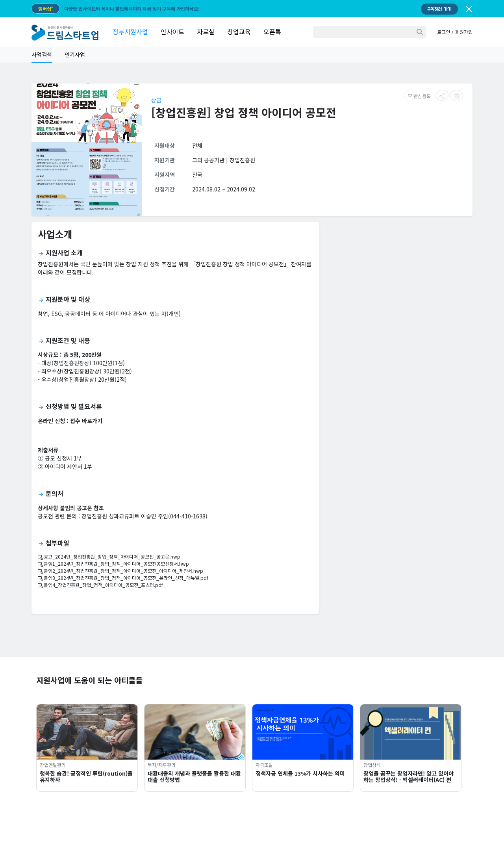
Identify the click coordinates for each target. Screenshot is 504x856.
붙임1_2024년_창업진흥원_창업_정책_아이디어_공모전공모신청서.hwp (113, 564)
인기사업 (75, 54)
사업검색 (42, 54)
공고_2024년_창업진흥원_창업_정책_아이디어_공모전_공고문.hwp (109, 556)
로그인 (444, 32)
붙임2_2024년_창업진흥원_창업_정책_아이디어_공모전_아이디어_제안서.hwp (120, 571)
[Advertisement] (399, 284)
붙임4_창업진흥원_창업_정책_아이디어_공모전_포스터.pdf (100, 585)
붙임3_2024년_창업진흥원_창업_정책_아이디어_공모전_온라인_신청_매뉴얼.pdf (123, 578)
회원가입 (464, 32)
